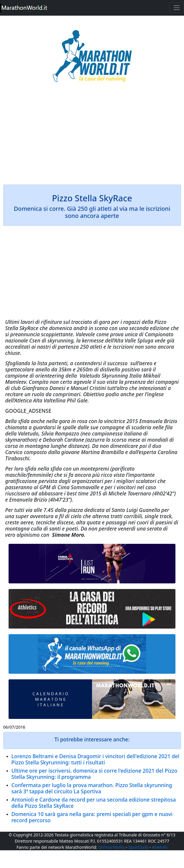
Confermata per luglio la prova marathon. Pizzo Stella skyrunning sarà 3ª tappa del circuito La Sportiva (92, 788)
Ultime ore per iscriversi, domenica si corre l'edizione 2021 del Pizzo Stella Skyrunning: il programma (95, 774)
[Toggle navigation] (177, 8)
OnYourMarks (111, 847)
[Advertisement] (92, 138)
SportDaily (138, 847)
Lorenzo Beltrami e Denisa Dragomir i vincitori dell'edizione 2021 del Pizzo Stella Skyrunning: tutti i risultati (96, 759)
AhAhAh (160, 847)
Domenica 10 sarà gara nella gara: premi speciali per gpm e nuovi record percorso (92, 817)
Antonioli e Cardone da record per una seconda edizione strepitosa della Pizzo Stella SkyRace (94, 803)
